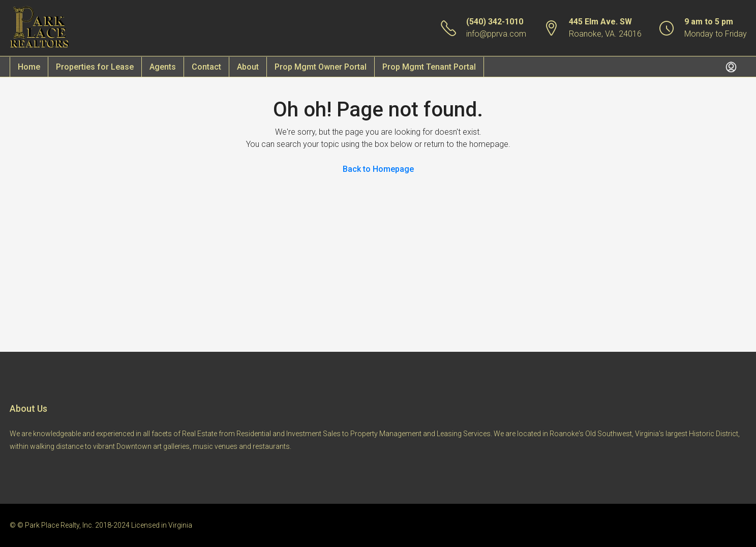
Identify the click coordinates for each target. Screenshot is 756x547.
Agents (163, 67)
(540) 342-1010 (495, 22)
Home (29, 67)
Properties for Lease (95, 67)
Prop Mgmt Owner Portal (321, 67)
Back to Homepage (378, 169)
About (248, 67)
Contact (206, 67)
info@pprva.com (496, 34)
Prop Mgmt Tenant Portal (429, 67)
